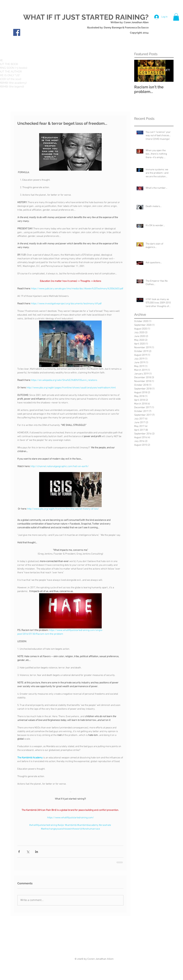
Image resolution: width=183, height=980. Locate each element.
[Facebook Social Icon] (17, 32)
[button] (176, 17)
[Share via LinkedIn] (37, 852)
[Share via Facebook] (19, 852)
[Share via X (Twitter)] (28, 852)
